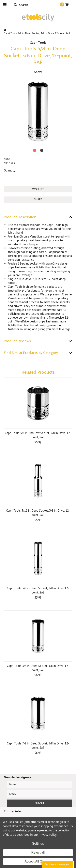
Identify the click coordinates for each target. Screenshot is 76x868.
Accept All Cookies (38, 861)
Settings (38, 844)
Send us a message (56, 864)
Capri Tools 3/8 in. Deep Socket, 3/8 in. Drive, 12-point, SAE (38, 590)
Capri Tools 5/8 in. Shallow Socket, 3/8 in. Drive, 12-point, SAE (38, 435)
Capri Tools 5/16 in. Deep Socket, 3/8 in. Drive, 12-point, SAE (38, 513)
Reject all (38, 852)
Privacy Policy (48, 835)
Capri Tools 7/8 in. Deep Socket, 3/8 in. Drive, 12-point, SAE (38, 745)
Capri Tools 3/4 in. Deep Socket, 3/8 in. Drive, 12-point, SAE (38, 668)
